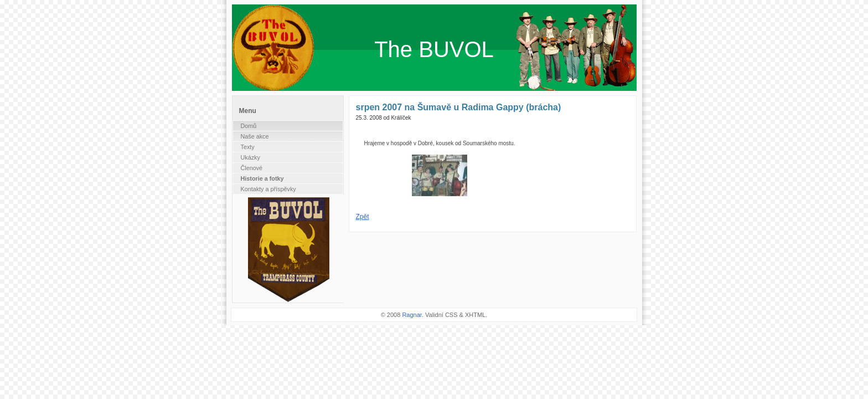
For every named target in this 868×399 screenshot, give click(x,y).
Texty (248, 147)
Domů (249, 126)
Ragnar (412, 315)
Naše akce (255, 136)
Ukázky (250, 157)
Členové (252, 168)
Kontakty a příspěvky (268, 189)
